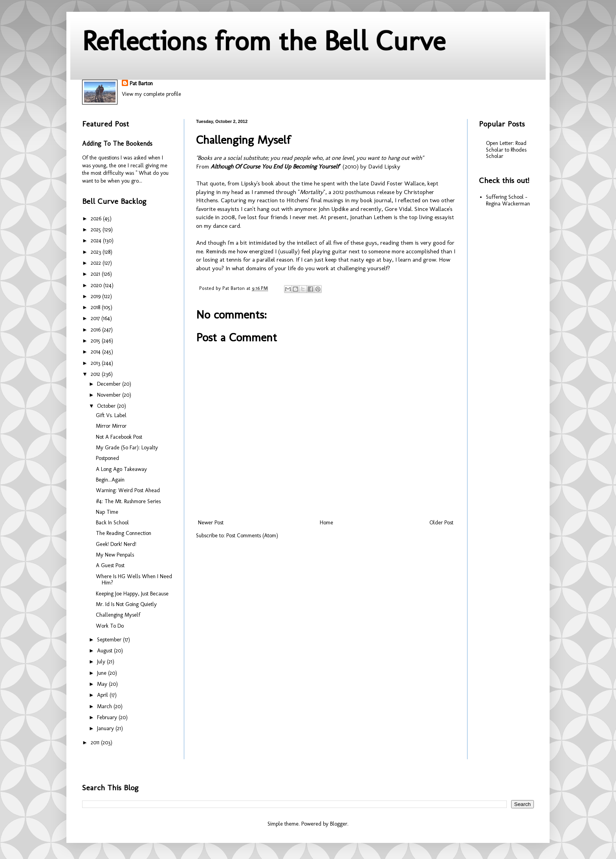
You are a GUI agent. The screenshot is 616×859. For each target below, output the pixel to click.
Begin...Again (110, 480)
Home (326, 523)
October (107, 406)
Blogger (339, 824)
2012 (96, 374)
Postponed (107, 458)
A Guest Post (110, 565)
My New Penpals (115, 555)
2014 (96, 352)
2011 (96, 743)
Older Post (441, 523)
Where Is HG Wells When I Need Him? (134, 580)
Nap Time (107, 512)
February (108, 717)
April (103, 695)
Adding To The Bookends (117, 144)
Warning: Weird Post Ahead (128, 490)
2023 (97, 252)
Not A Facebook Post (119, 437)
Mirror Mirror (111, 426)
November (110, 395)
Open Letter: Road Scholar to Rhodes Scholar (506, 150)
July (102, 662)
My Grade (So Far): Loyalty (127, 448)
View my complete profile (151, 94)
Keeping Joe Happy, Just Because (132, 594)
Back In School (112, 523)
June (103, 673)
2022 (97, 263)
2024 (97, 241)
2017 (96, 318)
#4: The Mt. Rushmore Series (128, 501)
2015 (96, 341)
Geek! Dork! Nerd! (116, 544)
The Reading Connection (124, 533)
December (110, 384)
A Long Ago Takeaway (121, 469)
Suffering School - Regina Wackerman (508, 200)
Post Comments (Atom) (252, 536)
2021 (96, 274)
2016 (96, 330)
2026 (97, 219)
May (103, 684)
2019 (96, 296)
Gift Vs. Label (111, 415)
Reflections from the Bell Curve (264, 41)
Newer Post (211, 523)
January (106, 728)
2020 (97, 285)
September (110, 640)
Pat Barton (141, 83)
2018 (96, 307)
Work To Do (110, 626)
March (105, 706)
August (105, 651)
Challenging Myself (118, 615)
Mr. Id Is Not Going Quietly (126, 604)
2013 (96, 363)
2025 (97, 230)
